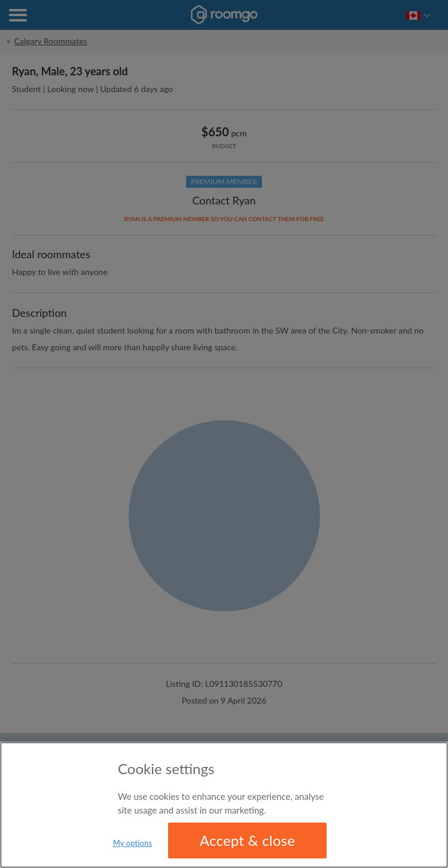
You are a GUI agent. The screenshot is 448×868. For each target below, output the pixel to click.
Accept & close (248, 840)
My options (133, 843)
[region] (224, 805)
